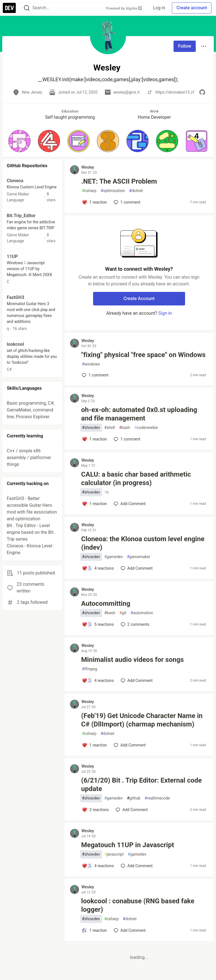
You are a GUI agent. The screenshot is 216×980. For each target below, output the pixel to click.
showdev (91, 428)
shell (110, 428)
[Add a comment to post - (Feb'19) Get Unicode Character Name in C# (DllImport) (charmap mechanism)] (94, 745)
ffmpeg (90, 669)
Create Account (139, 299)
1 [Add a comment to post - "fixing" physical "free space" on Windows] (95, 375)
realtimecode (157, 798)
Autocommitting (106, 604)
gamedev (114, 557)
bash (124, 428)
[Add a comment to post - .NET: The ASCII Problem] (94, 202)
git (123, 613)
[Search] (27, 8)
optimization (113, 191)
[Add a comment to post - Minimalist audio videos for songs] (98, 681)
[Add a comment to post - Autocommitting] (98, 624)
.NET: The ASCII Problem (119, 181)
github (134, 798)
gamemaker (139, 557)
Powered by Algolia (124, 8)
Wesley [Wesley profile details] (88, 167)
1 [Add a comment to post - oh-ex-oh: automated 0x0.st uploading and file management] (126, 439)
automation (142, 613)
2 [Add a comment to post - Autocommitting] (134, 624)
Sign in (165, 313)
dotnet (136, 191)
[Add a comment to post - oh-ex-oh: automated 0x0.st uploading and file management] (94, 439)
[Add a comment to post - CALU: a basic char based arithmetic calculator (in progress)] (94, 504)
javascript (114, 854)
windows (91, 364)
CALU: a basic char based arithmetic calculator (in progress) (136, 479)
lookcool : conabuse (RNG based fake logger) (138, 905)
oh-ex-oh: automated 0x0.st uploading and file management (139, 414)
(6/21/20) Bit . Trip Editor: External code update (142, 785)
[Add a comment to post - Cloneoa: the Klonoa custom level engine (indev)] (98, 568)
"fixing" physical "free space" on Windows (143, 355)
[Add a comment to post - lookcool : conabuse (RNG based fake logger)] (94, 930)
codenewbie (146, 428)
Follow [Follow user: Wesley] (185, 46)
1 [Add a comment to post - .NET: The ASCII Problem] (126, 202)
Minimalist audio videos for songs (133, 660)
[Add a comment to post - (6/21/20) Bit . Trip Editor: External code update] (95, 810)
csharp (89, 191)
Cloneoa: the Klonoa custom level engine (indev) (143, 543)
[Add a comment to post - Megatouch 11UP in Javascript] (98, 866)
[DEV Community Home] (9, 8)
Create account (192, 8)
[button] (19, 141)
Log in (159, 8)
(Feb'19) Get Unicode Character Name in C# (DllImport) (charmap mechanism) (142, 720)
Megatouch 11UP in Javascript (128, 845)
